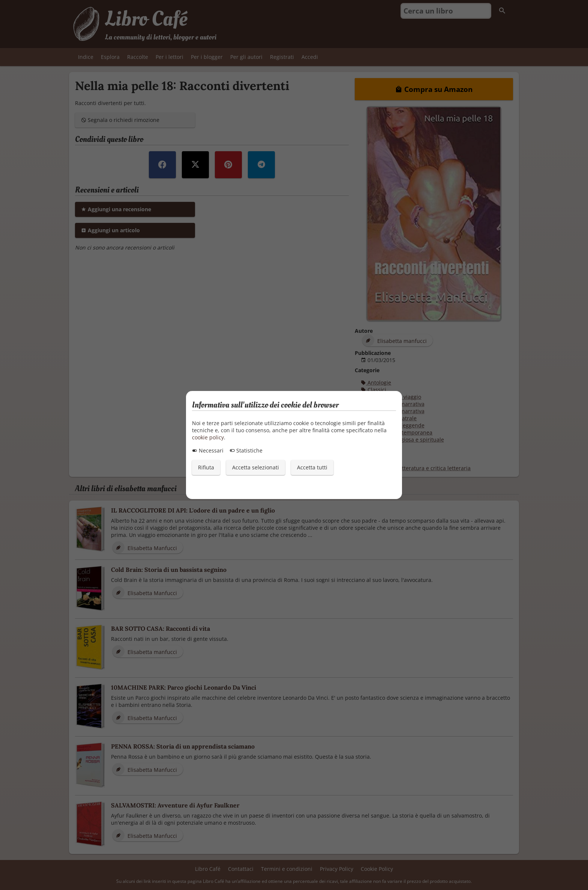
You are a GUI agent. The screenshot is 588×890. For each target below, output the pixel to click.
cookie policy (208, 437)
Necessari (208, 450)
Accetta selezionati (256, 467)
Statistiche (246, 450)
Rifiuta (206, 467)
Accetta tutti (312, 467)
